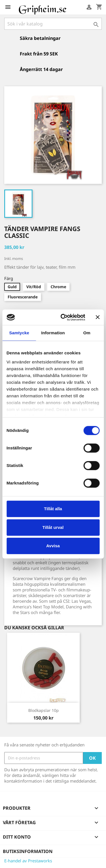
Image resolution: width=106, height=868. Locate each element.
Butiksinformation (28, 851)
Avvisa (53, 546)
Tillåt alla (53, 509)
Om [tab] (87, 333)
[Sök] (53, 24)
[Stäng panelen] (98, 317)
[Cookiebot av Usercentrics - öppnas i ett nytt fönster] (63, 317)
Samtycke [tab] (19, 333)
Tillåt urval (53, 527)
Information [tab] (53, 333)
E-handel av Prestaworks (28, 861)
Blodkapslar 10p (44, 710)
